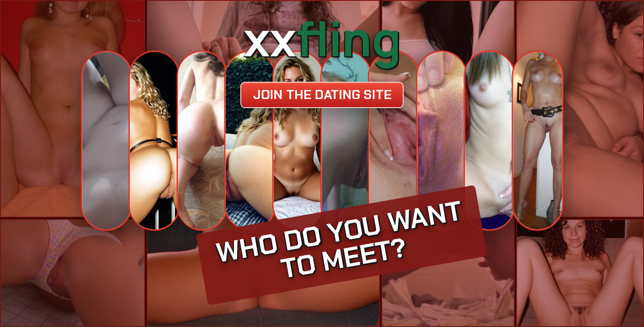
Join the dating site (322, 95)
